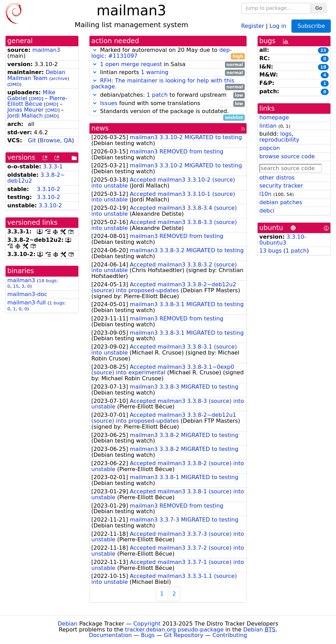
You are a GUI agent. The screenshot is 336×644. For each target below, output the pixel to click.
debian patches (281, 202)
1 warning (154, 72)
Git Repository (184, 635)
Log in (278, 26)
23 (323, 50)
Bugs (148, 635)
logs (286, 134)
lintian (268, 126)
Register (253, 26)
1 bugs (57, 303)
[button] (95, 50)
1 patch (157, 95)
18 (323, 67)
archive (59, 78)
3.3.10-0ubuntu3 (283, 240)
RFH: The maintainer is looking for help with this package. (163, 84)
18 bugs (48, 281)
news (100, 128)
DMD (14, 84)
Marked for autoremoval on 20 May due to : (168, 53)
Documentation (110, 635)
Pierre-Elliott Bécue (37, 101)
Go (319, 8)
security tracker (281, 186)
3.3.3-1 (53, 166)
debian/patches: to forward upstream (168, 95)
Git (32, 140)
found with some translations (168, 104)
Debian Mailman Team (36, 75)
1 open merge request (131, 64)
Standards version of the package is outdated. (168, 112)
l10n (265, 194)
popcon (270, 148)
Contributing (230, 635)
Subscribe (311, 26)
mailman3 (46, 50)
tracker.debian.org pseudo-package (174, 630)
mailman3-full (26, 303)
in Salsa (168, 65)
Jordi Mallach (25, 116)
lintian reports (168, 73)
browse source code (287, 156)
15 (16, 286)
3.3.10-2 (49, 189)
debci (267, 211)
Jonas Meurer (25, 110)
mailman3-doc (27, 294)
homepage (274, 117)
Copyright (147, 624)
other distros (277, 178)
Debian (68, 624)
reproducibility (279, 140)
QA (68, 140)
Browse (50, 140)
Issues (109, 103)
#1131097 (123, 56)
